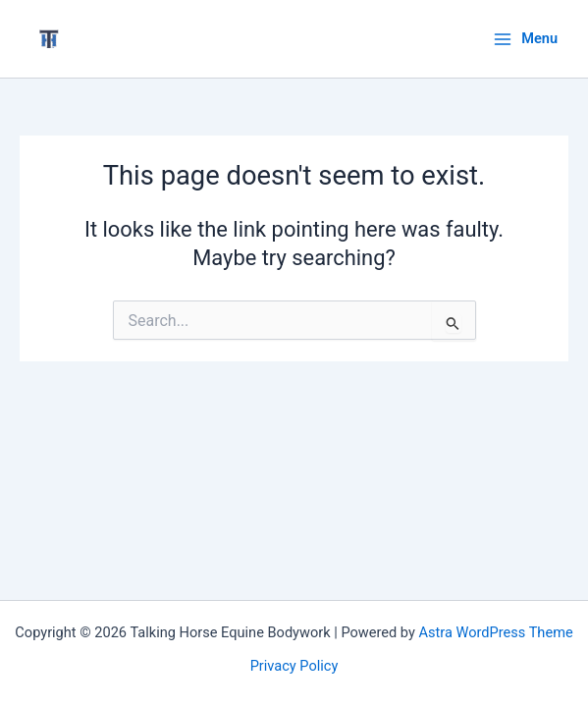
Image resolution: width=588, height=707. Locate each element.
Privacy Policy (294, 666)
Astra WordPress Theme (496, 632)
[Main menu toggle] (525, 39)
